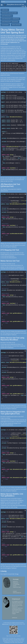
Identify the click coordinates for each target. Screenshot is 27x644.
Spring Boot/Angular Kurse (9, 13)
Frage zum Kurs (16, 25)
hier (18, 574)
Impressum (15, 618)
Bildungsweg (5, 25)
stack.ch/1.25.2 (5, 624)
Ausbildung (5, 10)
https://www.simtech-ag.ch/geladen (14, 636)
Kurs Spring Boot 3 (7, 16)
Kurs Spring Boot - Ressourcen (10, 22)
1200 (24, 624)
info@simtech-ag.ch (17, 587)
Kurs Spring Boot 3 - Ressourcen (10, 19)
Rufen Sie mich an (17, 593)
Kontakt (15, 591)
